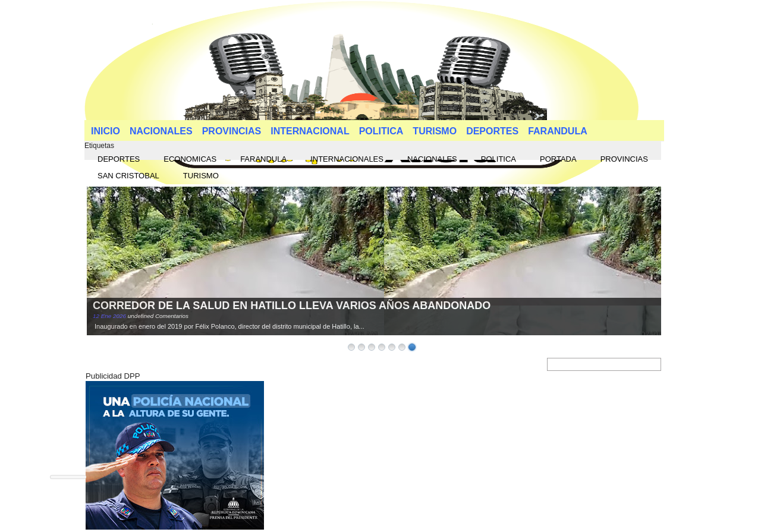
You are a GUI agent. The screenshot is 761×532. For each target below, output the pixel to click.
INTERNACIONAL (310, 131)
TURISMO (435, 131)
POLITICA (381, 131)
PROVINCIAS (232, 131)
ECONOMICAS (190, 159)
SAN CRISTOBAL (128, 176)
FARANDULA (558, 131)
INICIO (106, 131)
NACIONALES (161, 131)
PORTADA (558, 159)
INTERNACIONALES (347, 159)
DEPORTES (492, 131)
